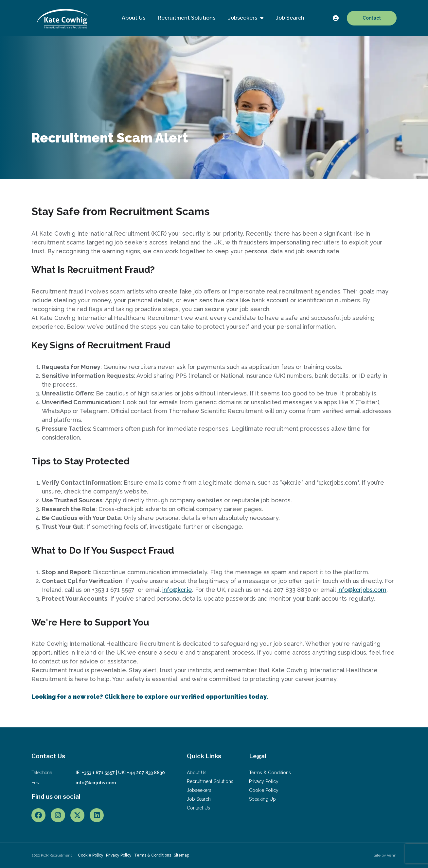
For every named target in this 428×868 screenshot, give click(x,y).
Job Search (290, 18)
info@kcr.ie (177, 590)
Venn (392, 855)
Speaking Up (262, 799)
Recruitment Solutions (187, 18)
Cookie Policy (264, 790)
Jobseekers (243, 18)
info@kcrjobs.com (362, 590)
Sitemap (181, 855)
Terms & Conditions (270, 773)
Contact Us (198, 808)
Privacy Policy (264, 781)
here (128, 697)
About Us (134, 18)
